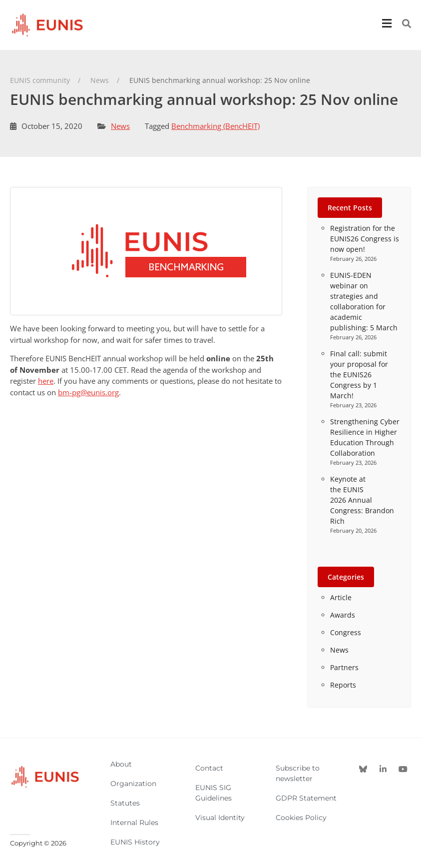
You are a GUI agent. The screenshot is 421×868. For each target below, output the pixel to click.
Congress (346, 632)
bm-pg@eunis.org (88, 392)
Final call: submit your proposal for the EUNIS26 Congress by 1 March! (359, 375)
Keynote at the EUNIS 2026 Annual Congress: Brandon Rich (362, 500)
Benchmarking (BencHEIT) (215, 126)
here (46, 381)
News (120, 126)
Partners (344, 667)
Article (341, 597)
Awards (343, 615)
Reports (343, 685)
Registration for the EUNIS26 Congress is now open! (365, 239)
